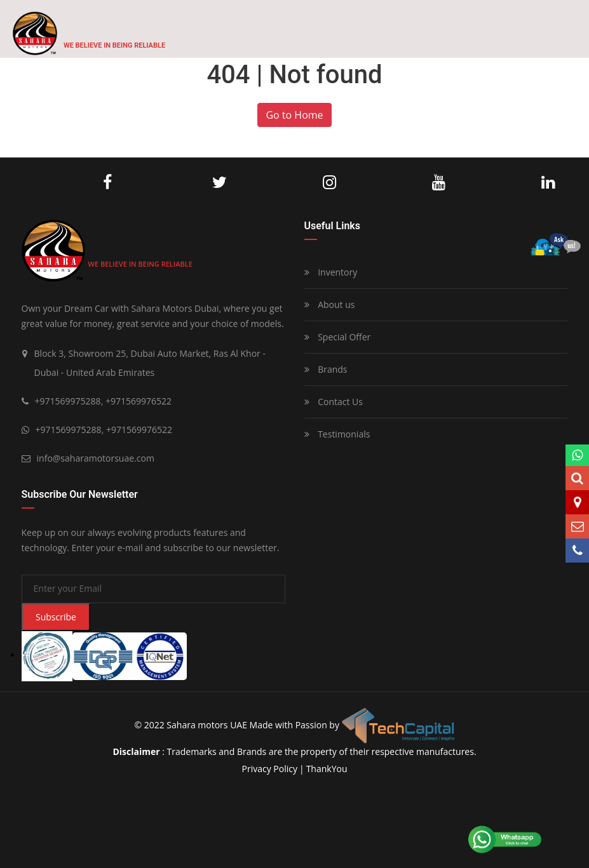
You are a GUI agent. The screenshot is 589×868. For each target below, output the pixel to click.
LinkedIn (548, 183)
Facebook (107, 183)
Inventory (331, 272)
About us (330, 304)
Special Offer (338, 337)
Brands (326, 369)
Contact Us (334, 402)
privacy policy (269, 769)
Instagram (329, 183)
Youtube (439, 183)
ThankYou (327, 769)
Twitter (220, 183)
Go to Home (294, 115)
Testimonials (337, 434)
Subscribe (56, 617)
